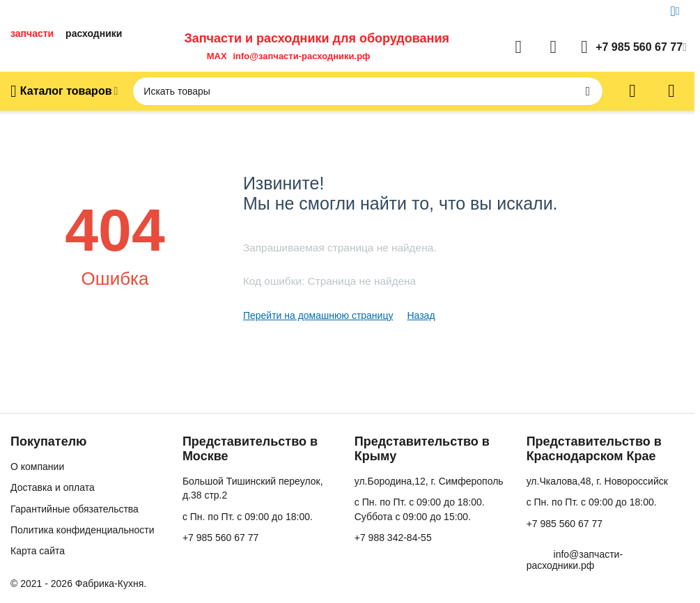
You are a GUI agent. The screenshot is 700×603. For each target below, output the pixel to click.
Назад (421, 315)
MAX (214, 56)
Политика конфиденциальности (83, 530)
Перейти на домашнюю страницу (318, 315)
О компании (37, 467)
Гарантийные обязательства (75, 509)
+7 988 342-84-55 (393, 538)
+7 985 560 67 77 (220, 538)
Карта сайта (38, 551)
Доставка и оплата (53, 487)
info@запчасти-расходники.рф (301, 56)
